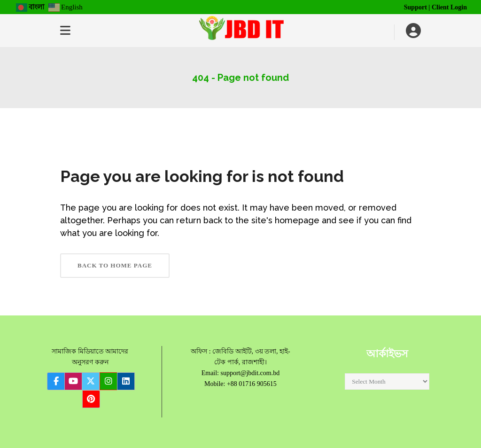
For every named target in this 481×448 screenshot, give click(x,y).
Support (415, 7)
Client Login (449, 7)
